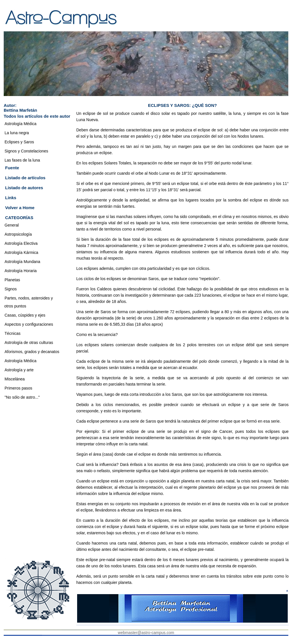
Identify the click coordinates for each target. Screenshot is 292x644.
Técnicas (13, 333)
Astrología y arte (19, 370)
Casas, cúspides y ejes (25, 315)
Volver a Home (20, 208)
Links (11, 198)
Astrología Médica (20, 124)
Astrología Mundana (22, 262)
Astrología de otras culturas (29, 343)
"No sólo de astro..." (22, 397)
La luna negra (17, 133)
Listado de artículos (25, 178)
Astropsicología (18, 234)
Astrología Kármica (21, 252)
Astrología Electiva (21, 243)
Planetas (12, 280)
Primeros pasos (18, 388)
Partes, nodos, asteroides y (29, 298)
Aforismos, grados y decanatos (32, 352)
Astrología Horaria (21, 271)
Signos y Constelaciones (26, 151)
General (12, 225)
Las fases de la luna (22, 160)
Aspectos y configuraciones (29, 324)
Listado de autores (24, 188)
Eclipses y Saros (19, 142)
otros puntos (15, 306)
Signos (11, 289)
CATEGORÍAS (19, 218)
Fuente (12, 168)
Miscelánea (15, 379)
